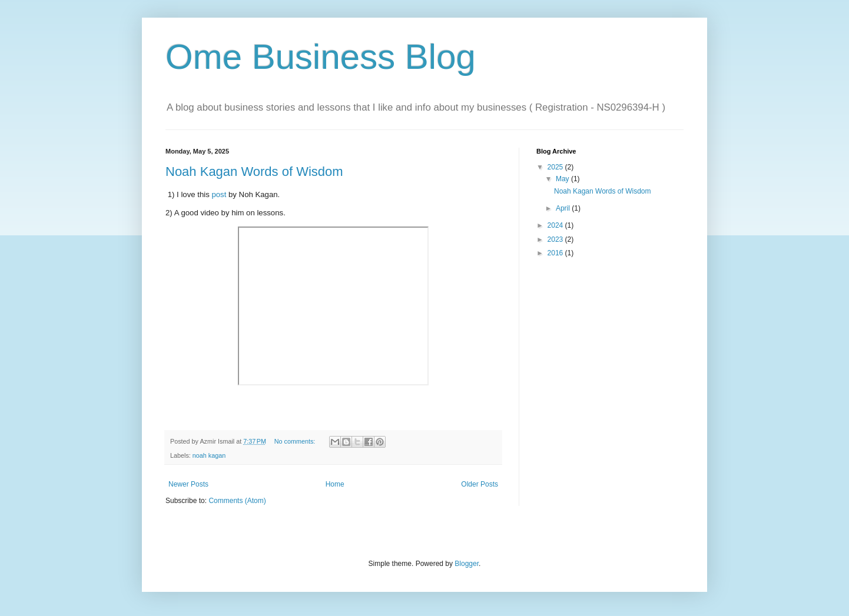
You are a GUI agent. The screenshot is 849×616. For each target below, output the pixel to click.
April (564, 208)
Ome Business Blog (321, 57)
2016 (556, 253)
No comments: (296, 441)
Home (335, 484)
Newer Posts (188, 484)
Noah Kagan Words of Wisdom (254, 172)
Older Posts (480, 484)
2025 (556, 167)
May (563, 179)
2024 (556, 225)
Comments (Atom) (237, 501)
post (220, 194)
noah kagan (209, 455)
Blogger (467, 564)
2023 (556, 239)
